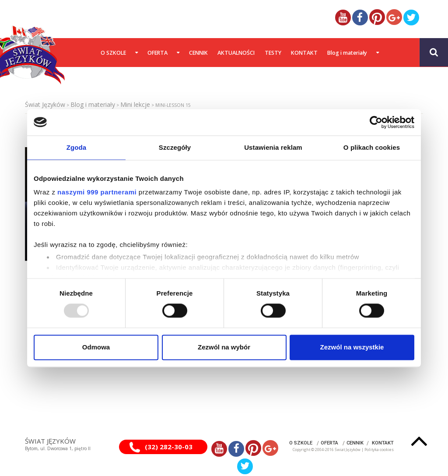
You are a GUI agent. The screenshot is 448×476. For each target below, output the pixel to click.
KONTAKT (383, 443)
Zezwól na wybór (224, 347)
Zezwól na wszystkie (352, 347)
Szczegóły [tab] (175, 147)
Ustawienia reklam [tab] (273, 147)
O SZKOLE (301, 443)
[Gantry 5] (27, 52)
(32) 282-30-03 (169, 447)
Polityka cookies (379, 450)
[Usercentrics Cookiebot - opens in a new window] (376, 122)
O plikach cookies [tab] (372, 147)
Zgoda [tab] (77, 147)
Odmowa (96, 347)
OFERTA (329, 443)
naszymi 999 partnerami (97, 192)
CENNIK (355, 443)
